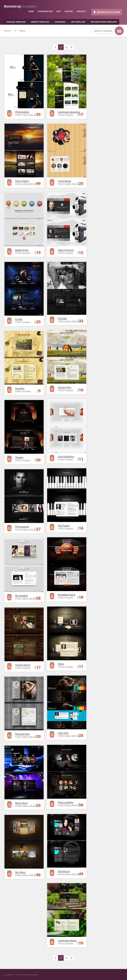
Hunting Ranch (23, 665)
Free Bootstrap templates (104, 22)
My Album (20, 872)
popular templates (16, 22)
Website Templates (40, 22)
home (31, 11)
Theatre (19, 458)
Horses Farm (64, 387)
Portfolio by (64, 872)
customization (45, 11)
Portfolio (62, 319)
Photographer (22, 112)
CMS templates (78, 22)
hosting (69, 11)
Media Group (22, 250)
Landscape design (67, 941)
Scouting (20, 388)
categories (60, 22)
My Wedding (22, 596)
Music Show (21, 803)
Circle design (64, 181)
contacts (81, 11)
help (59, 11)
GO (119, 31)
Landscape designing (69, 112)
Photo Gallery (22, 181)
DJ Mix (19, 319)
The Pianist (64, 526)
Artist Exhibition (66, 457)
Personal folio (22, 734)
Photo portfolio (66, 802)
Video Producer (66, 250)
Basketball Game (67, 595)
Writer (61, 664)
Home (7, 31)
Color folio (63, 733)
